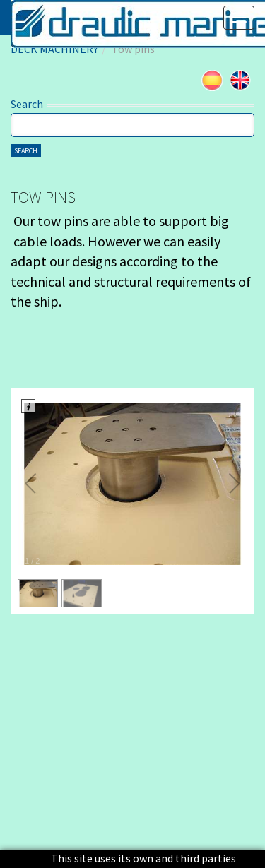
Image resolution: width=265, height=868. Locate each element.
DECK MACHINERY (54, 49)
